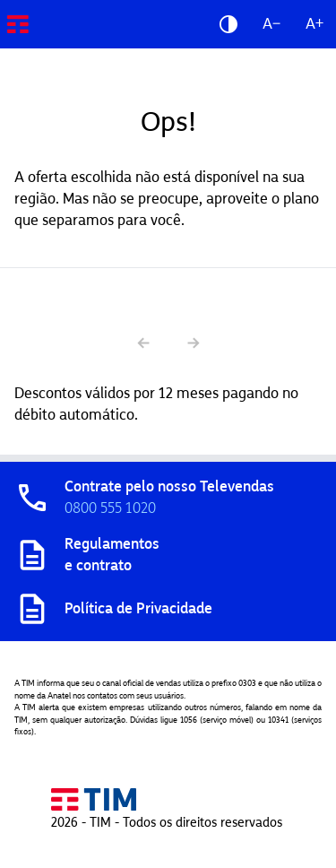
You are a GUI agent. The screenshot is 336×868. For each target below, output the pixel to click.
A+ (314, 24)
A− (271, 24)
